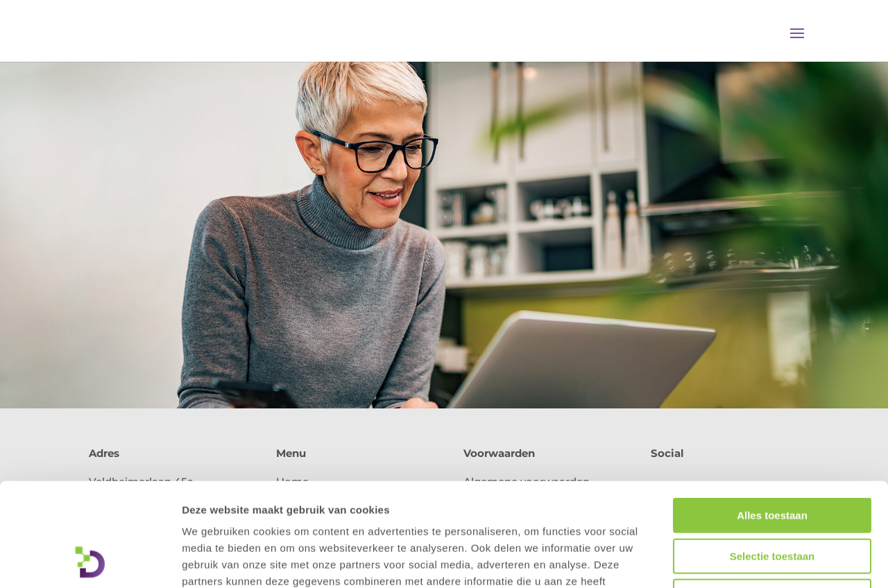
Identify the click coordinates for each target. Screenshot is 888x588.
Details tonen (750, 561)
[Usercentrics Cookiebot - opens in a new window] (90, 561)
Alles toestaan (772, 418)
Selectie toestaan (772, 459)
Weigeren (772, 500)
